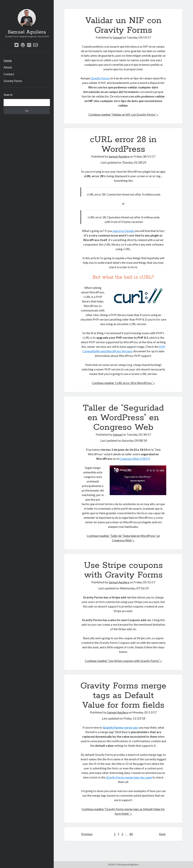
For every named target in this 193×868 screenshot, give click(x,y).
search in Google (123, 231)
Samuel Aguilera (27, 32)
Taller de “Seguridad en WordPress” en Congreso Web (123, 418)
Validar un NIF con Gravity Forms (123, 25)
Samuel (118, 37)
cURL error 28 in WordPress (123, 144)
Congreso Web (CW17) (135, 459)
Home (8, 60)
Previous (87, 834)
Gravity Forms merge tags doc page (129, 777)
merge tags (131, 727)
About (8, 67)
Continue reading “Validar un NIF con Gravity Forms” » (123, 114)
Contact (9, 74)
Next (162, 834)
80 (131, 834)
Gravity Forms (13, 81)
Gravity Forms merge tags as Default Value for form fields (123, 696)
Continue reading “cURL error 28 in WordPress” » (123, 383)
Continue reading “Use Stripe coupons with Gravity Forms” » (123, 661)
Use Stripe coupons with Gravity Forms (123, 570)
